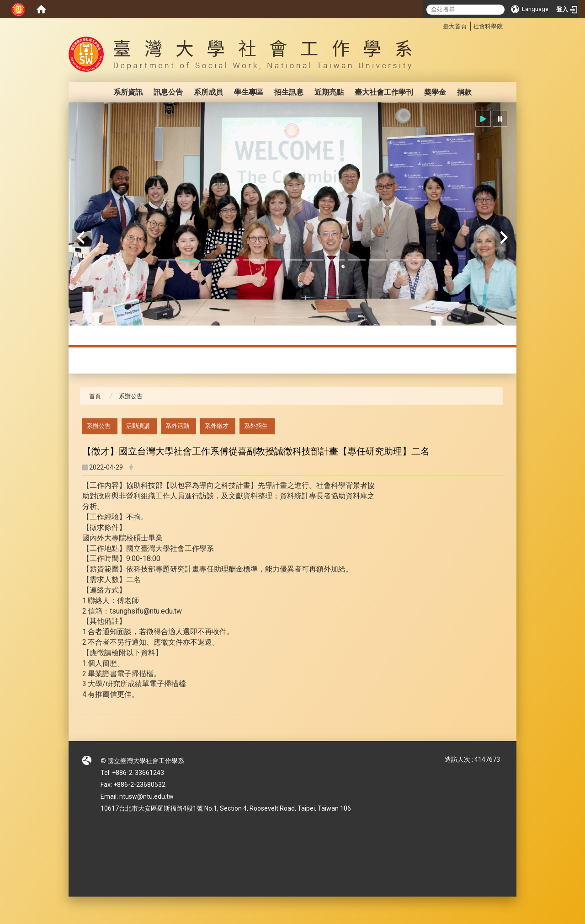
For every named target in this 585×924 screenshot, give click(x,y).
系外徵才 (217, 426)
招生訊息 (289, 92)
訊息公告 (168, 92)
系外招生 (256, 426)
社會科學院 (488, 26)
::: (438, 25)
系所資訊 (128, 92)
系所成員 (208, 92)
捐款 (464, 92)
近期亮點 (329, 92)
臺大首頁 (455, 26)
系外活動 (177, 426)
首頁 (95, 396)
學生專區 (249, 92)
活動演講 (138, 426)
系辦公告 (99, 426)
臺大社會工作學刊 (384, 92)
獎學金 (435, 92)
